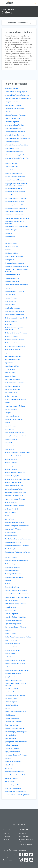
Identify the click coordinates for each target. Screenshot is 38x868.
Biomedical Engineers (11, 195)
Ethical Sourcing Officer (12, 366)
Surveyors (8, 758)
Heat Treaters (9, 443)
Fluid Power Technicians (12, 389)
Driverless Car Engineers (12, 308)
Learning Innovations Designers (15, 522)
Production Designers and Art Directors (17, 670)
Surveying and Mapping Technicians (16, 755)
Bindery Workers (10, 170)
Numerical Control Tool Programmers (16, 594)
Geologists (8, 413)
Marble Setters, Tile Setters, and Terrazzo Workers (18, 553)
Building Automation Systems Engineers (17, 218)
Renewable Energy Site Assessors (15, 695)
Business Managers (11, 230)
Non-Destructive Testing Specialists (16, 591)
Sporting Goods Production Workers (16, 742)
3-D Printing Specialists (12, 88)
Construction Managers (12, 281)
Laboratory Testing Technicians (15, 506)
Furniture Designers (11, 396)
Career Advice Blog (9, 854)
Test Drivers (8, 768)
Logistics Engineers (11, 536)
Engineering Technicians (12, 350)
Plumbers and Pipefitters (13, 644)
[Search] (35, 3)
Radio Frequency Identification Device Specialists (16, 684)
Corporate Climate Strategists (14, 291)
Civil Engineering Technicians (14, 256)
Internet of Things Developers (14, 496)
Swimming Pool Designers (13, 762)
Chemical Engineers (11, 243)
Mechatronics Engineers (12, 567)
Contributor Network (26, 844)
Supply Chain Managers (12, 752)
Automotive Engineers (12, 148)
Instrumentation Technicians (14, 486)
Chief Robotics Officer (12, 253)
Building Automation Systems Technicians (14, 222)
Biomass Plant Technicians (13, 188)
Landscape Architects (12, 509)
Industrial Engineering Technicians (15, 466)
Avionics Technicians (11, 167)
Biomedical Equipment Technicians (16, 198)
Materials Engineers (11, 557)
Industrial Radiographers (12, 476)
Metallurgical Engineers (12, 571)
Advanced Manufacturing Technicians (17, 95)
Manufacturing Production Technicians (17, 546)
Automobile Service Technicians (15, 132)
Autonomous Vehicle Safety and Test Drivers (17, 159)
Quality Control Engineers (13, 674)
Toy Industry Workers (11, 778)
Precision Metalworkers (12, 650)
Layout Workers (10, 519)
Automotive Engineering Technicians (16, 145)
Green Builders (9, 429)
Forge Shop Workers (11, 393)
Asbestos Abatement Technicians (15, 115)
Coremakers (9, 288)
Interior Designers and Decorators (15, 492)
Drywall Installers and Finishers (14, 315)
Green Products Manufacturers (14, 433)
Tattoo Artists (9, 765)
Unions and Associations (19, 23)
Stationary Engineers (11, 745)
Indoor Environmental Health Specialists (17, 453)
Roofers (7, 708)
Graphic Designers (10, 426)
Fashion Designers (10, 376)
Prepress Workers (10, 654)
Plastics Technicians (11, 640)
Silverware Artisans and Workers (15, 728)
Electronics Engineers (11, 336)
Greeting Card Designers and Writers (16, 436)
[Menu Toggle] (3, 3)
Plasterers (8, 630)
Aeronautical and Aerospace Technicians (18, 98)
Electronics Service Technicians (15, 340)
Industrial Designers (11, 459)
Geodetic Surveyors (11, 409)
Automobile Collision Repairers (14, 125)
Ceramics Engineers (11, 240)
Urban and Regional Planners (14, 785)
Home (4, 10)
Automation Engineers (12, 122)
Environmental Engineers (13, 356)
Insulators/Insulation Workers (14, 489)
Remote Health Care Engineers (14, 692)
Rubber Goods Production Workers (16, 712)
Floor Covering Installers (12, 386)
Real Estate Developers (12, 689)
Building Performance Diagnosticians (16, 227)
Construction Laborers (12, 278)
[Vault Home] (10, 2)
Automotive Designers (12, 142)
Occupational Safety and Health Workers (17, 597)
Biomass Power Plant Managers (15, 192)
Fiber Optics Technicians (12, 380)
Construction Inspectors (12, 275)
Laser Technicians (10, 512)
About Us (6, 834)
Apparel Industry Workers (13, 105)
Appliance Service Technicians (14, 108)
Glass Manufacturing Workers (14, 419)
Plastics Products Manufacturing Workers (18, 637)
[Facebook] (21, 855)
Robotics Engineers (11, 699)
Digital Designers (10, 305)
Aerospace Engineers (11, 102)
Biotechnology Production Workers (16, 205)
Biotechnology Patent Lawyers (14, 202)
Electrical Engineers (11, 321)
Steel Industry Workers (12, 748)
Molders (7, 584)
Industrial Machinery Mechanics (15, 473)
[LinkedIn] (26, 855)
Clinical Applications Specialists (14, 263)
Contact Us (7, 837)
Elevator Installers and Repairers (15, 346)
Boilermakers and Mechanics (14, 212)
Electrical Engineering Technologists (16, 318)
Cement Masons (10, 236)
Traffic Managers (10, 782)
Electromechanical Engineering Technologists (14, 329)
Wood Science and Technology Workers (17, 795)
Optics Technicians (11, 610)
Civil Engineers (9, 260)
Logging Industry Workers (13, 529)
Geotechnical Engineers (12, 416)
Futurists (7, 403)
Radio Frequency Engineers (13, 680)
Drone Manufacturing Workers (14, 311)
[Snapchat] (31, 860)
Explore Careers (14, 10)
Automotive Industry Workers (14, 152)
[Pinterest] (26, 860)
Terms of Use (7, 860)
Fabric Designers (10, 373)
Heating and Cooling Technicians (15, 446)
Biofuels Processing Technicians (15, 177)
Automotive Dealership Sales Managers (17, 138)
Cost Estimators (10, 295)
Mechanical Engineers (12, 564)
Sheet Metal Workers (11, 725)
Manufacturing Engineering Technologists (18, 539)
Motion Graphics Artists (12, 587)
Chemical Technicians (12, 247)
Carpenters (8, 233)
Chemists (8, 250)
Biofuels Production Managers (14, 180)
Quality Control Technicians (13, 677)
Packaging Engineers (11, 614)
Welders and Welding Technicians (15, 791)
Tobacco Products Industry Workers (16, 775)
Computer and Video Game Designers (17, 266)
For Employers (24, 834)
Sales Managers (10, 715)
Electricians (8, 325)
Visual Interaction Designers (13, 788)
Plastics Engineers (10, 634)
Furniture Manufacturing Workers (15, 399)
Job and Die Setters (11, 502)
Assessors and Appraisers (13, 118)
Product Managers (10, 667)
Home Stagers (9, 449)
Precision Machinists (11, 647)
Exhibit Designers (10, 369)
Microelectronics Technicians (14, 577)
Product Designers (10, 657)
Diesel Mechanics (10, 301)
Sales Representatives (12, 718)
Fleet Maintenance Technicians (14, 383)
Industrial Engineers (11, 469)
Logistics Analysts (10, 532)
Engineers (8, 353)
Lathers (7, 516)
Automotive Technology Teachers (15, 155)
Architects (8, 112)
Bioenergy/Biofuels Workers (14, 173)
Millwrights (8, 580)
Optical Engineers (10, 607)
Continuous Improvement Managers (16, 285)
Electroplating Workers (12, 343)
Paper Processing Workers (13, 624)
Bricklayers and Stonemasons (14, 215)
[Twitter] (31, 855)
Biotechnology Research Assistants (16, 208)
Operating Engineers (11, 600)
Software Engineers (11, 738)
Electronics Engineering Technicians (16, 333)
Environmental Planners (12, 360)
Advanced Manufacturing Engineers (16, 92)
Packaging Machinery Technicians (15, 617)
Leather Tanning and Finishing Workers (17, 526)
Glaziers (7, 423)
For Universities (24, 837)
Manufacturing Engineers (13, 542)
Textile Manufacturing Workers (14, 772)
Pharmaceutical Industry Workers (15, 627)
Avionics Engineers (11, 163)
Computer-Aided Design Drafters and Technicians (16, 271)
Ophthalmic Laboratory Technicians (16, 604)
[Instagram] (21, 860)
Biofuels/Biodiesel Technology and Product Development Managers (16, 184)
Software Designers (11, 735)
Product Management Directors (15, 664)
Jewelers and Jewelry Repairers (15, 499)
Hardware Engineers (11, 439)
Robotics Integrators (11, 702)
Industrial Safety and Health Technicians (17, 479)
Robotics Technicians (11, 705)
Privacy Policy (8, 857)
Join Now (6, 840)
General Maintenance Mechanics (15, 406)
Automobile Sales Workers (13, 128)
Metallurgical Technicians (13, 574)
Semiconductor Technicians (13, 722)
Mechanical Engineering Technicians (16, 561)
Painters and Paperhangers (13, 620)
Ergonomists (9, 363)
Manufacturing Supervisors (13, 549)
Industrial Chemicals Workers (14, 456)
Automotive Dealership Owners (15, 135)
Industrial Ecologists (11, 463)
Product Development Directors (15, 660)
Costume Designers (11, 298)
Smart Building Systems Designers (16, 732)
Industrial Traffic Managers (13, 482)
